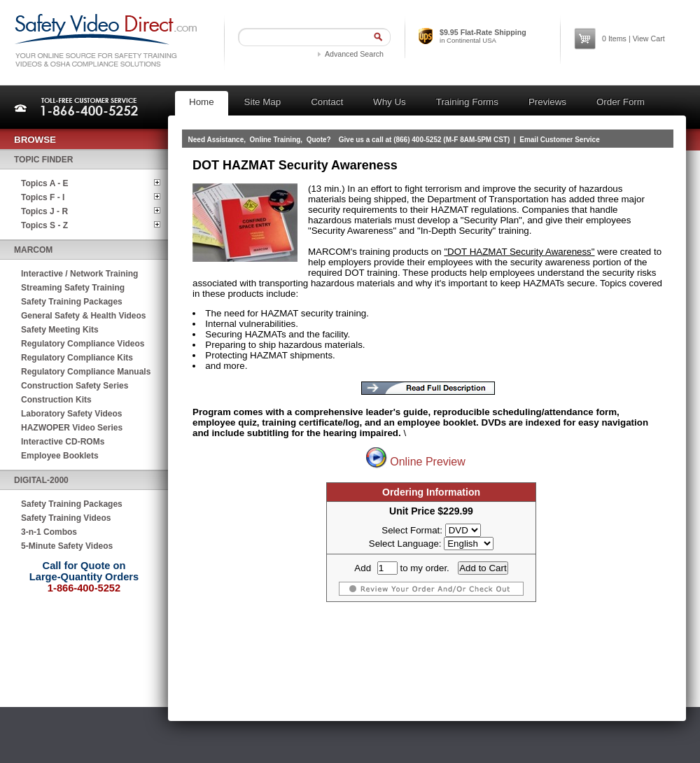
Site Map (263, 102)
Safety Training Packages (72, 302)
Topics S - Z (44, 225)
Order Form (621, 102)
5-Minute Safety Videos (67, 546)
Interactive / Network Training (79, 274)
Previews (547, 102)
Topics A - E (45, 183)
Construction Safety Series (75, 386)
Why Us (390, 102)
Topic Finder (43, 160)
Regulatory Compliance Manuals (86, 372)
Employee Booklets (60, 456)
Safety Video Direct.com (105, 40)
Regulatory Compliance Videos (83, 344)
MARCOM (33, 250)
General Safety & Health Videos (84, 316)
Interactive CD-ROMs (63, 442)
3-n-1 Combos (49, 532)
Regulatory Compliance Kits (77, 358)
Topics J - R (44, 211)
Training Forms (467, 102)
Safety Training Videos (66, 518)
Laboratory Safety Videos (72, 414)
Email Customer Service (560, 140)
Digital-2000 (41, 480)
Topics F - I (43, 197)
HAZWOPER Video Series (72, 428)
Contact (327, 102)
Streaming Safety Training (73, 288)
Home (202, 102)
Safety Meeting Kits (60, 330)
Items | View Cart (633, 38)
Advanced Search (354, 54)
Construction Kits (56, 400)
